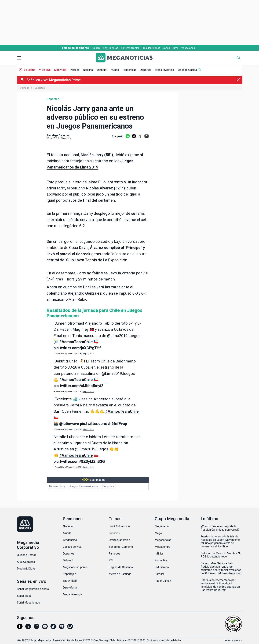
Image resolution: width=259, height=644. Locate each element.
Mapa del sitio (173, 640)
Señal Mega (24, 596)
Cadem (96, 48)
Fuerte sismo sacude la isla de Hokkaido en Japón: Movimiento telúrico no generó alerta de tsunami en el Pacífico (220, 541)
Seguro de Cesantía (121, 567)
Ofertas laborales (119, 540)
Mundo (115, 70)
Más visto (60, 70)
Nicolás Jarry (57, 486)
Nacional (88, 70)
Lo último (30, 70)
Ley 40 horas (111, 48)
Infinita (159, 554)
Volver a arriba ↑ (233, 640)
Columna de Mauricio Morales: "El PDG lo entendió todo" (221, 555)
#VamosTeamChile (76, 342)
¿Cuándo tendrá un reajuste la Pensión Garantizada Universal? (220, 528)
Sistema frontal (130, 48)
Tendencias (129, 70)
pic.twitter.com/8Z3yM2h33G (79, 461)
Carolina (160, 574)
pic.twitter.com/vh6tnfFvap (103, 424)
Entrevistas (70, 581)
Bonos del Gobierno (121, 547)
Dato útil (102, 70)
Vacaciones (188, 48)
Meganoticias (163, 540)
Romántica (161, 560)
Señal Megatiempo (28, 603)
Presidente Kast (151, 48)
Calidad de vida (72, 547)
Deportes (146, 70)
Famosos (115, 554)
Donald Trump (171, 48)
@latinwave (69, 424)
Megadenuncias (187, 70)
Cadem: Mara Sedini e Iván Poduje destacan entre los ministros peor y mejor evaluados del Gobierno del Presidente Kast (221, 568)
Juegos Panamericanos (84, 486)
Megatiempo (163, 547)
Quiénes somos (155, 640)
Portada (75, 70)
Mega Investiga (164, 70)
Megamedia (162, 526)
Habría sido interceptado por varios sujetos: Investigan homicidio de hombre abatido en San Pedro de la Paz (220, 585)
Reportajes (70, 574)
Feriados (114, 533)
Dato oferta (70, 588)
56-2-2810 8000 (136, 640)
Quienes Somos (27, 555)
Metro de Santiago (120, 574)
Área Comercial (26, 562)
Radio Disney (163, 581)
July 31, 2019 (88, 354)
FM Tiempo (162, 567)
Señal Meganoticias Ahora (33, 589)
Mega (158, 533)
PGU (112, 560)
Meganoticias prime (75, 567)
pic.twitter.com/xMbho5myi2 (79, 386)
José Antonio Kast (120, 526)
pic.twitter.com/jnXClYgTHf (77, 348)
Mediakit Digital (27, 569)
